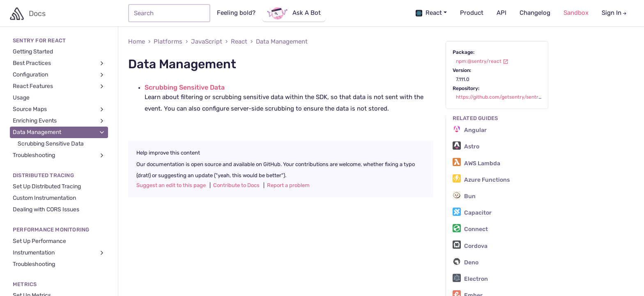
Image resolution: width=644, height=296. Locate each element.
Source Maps (59, 110)
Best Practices (59, 64)
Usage (21, 98)
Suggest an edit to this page (171, 185)
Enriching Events (59, 121)
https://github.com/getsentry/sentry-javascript (515, 97)
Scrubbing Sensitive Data (51, 144)
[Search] (169, 13)
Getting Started (33, 52)
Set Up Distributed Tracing (47, 187)
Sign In (615, 13)
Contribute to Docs (236, 185)
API (501, 13)
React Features (59, 87)
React (239, 42)
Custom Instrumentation (44, 198)
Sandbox (576, 13)
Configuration (59, 75)
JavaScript (207, 42)
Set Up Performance (39, 241)
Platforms (168, 42)
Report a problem (288, 185)
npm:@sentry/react (482, 61)
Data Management (59, 133)
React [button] (429, 13)
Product (472, 13)
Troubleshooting (59, 156)
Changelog (535, 13)
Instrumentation (59, 253)
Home (137, 42)
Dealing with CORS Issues (46, 210)
